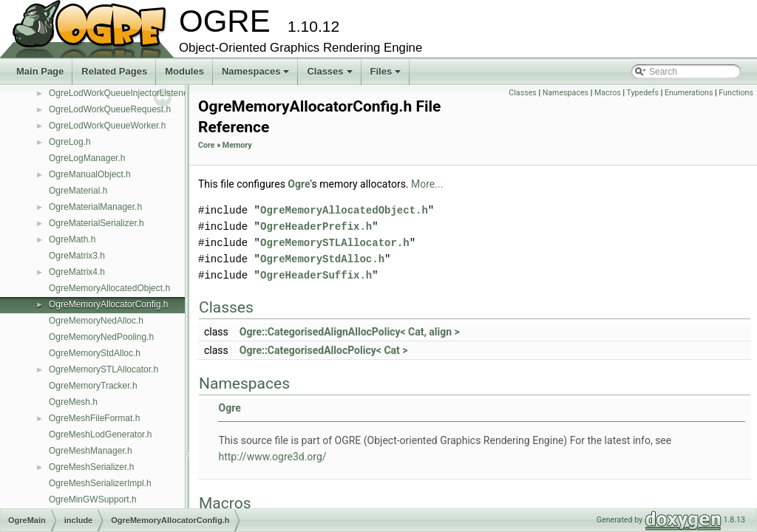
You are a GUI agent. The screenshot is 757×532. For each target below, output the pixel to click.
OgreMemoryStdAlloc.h (95, 353)
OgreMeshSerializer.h (91, 467)
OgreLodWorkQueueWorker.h (107, 126)
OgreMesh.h (73, 402)
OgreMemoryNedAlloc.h (96, 321)
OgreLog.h (70, 142)
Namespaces (257, 75)
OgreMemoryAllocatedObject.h (109, 288)
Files (387, 75)
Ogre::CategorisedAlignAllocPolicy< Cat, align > (350, 332)
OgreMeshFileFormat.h (94, 418)
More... (427, 184)
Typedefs (642, 93)
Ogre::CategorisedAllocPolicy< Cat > (324, 350)
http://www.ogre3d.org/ (272, 457)
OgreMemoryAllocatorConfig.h (108, 304)
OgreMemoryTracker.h (93, 386)
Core (207, 145)
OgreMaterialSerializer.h (96, 223)
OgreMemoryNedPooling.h (101, 337)
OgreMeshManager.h (91, 451)
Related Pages (114, 71)
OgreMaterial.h (78, 191)
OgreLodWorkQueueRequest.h (110, 109)
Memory (237, 145)
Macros (608, 93)
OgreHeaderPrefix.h (316, 226)
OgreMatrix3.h (77, 256)
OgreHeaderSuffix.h (316, 275)
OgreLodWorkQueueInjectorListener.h (123, 93)
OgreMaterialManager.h (95, 207)
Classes (330, 75)
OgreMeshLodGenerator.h (100, 434)
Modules (184, 71)
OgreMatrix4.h (77, 272)
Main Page (40, 71)
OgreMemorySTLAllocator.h (103, 369)
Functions (736, 93)
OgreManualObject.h (90, 174)
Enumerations (689, 93)
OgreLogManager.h (87, 158)
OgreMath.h (72, 239)
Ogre (299, 184)
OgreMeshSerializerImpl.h (100, 483)
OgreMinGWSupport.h (93, 499)
